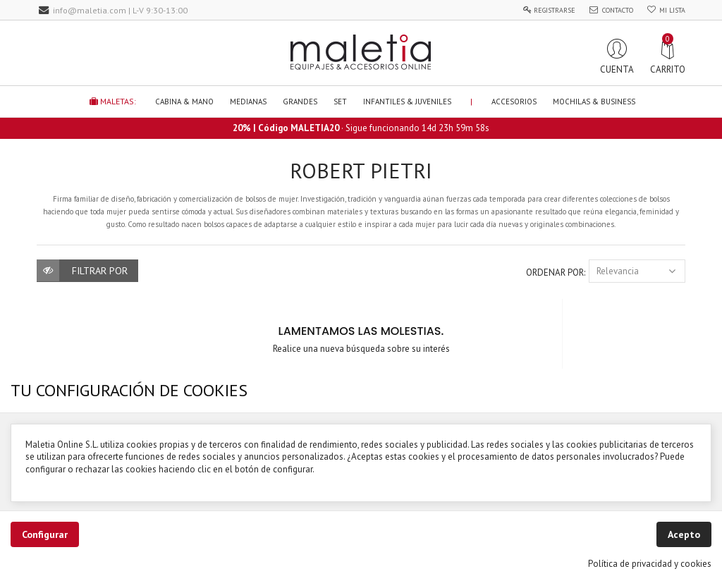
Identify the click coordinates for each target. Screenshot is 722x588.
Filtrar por (100, 271)
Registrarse (555, 10)
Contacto (618, 10)
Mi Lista (672, 10)
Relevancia (637, 271)
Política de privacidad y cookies (650, 564)
